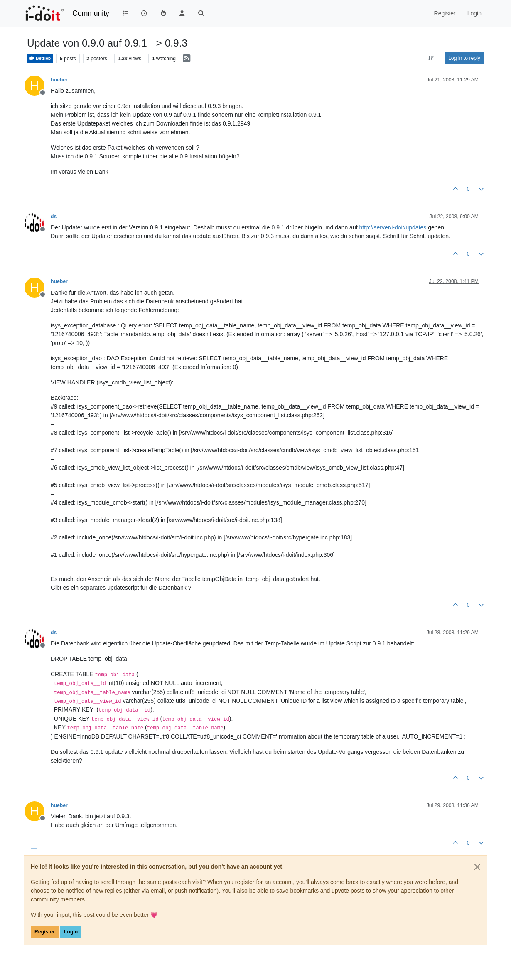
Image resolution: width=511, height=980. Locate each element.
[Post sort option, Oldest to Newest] (431, 58)
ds (54, 217)
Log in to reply (464, 58)
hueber (59, 80)
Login (71, 932)
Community (91, 13)
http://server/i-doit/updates (393, 227)
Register (45, 932)
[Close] (477, 867)
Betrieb (40, 58)
